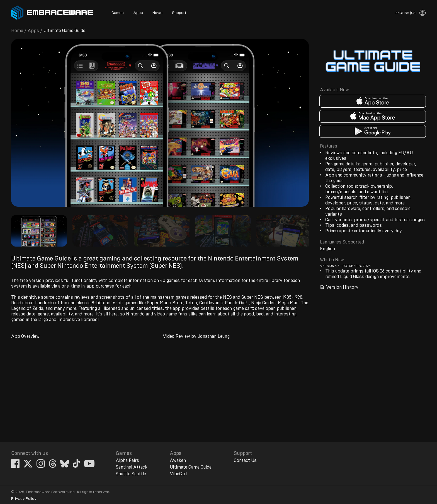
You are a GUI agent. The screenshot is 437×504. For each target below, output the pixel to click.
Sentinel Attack (132, 467)
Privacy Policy (24, 499)
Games (118, 13)
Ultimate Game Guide (191, 467)
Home (17, 31)
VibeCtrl (178, 474)
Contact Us (245, 460)
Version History (339, 287)
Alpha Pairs (127, 460)
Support (179, 13)
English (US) (406, 13)
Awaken (178, 460)
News (157, 13)
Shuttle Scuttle (131, 474)
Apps (138, 13)
